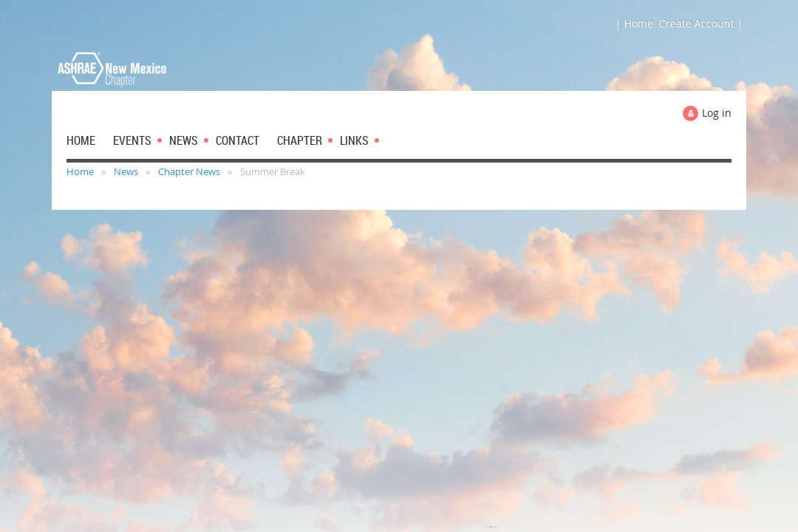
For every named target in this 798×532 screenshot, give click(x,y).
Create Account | (701, 23)
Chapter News (189, 171)
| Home (634, 23)
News (126, 171)
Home (80, 171)
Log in (717, 113)
